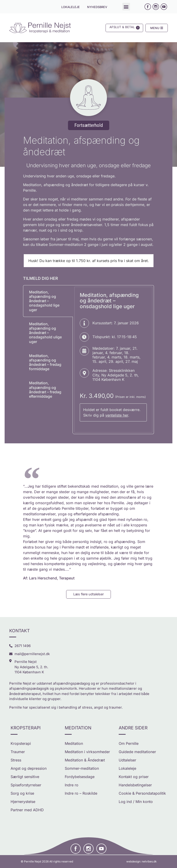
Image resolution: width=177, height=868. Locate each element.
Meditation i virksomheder (87, 752)
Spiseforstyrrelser (26, 785)
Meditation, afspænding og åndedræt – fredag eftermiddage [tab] (45, 390)
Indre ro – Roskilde (81, 793)
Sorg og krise (22, 793)
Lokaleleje (127, 768)
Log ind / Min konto (136, 802)
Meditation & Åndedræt (85, 760)
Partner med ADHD (27, 810)
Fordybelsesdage (80, 777)
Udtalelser (127, 760)
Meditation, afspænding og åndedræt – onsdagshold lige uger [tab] (44, 301)
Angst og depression (29, 768)
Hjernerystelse (23, 802)
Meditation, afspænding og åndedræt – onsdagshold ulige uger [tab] (45, 333)
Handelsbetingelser (135, 785)
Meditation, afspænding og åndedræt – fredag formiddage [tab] (45, 362)
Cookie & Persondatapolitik (142, 793)
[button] (126, 7)
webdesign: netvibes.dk (142, 861)
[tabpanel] (113, 360)
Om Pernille (129, 743)
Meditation (74, 743)
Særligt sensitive (25, 777)
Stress (16, 760)
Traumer (18, 752)
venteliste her (117, 415)
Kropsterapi (21, 743)
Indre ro (72, 785)
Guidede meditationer (137, 752)
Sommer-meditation (82, 768)
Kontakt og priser (134, 777)
